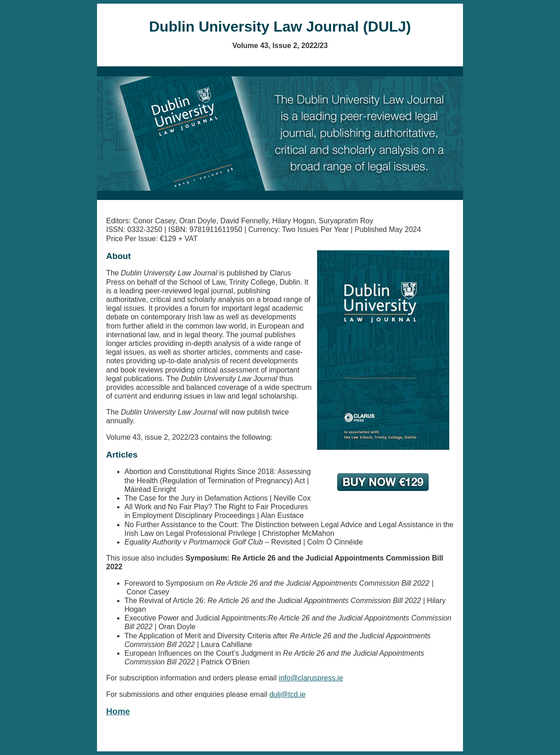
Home (118, 711)
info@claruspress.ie (311, 678)
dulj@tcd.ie (288, 694)
